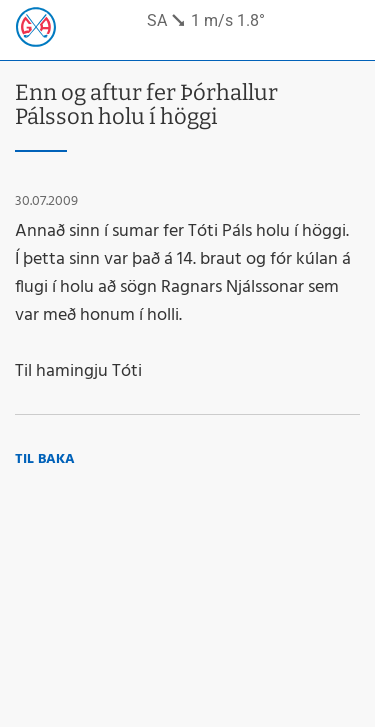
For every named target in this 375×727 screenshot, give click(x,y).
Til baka (45, 459)
